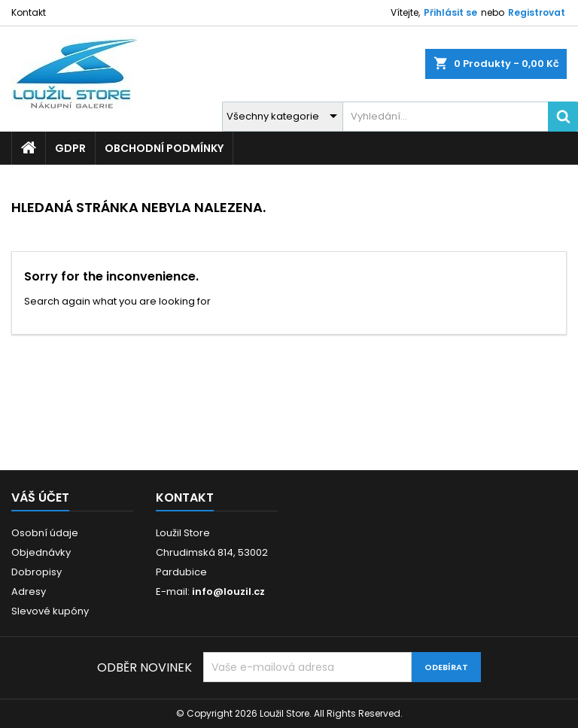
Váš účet (40, 497)
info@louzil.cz (228, 591)
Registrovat (537, 12)
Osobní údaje (45, 533)
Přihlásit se (450, 12)
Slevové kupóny (50, 611)
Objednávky (41, 552)
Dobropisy (37, 572)
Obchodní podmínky (164, 148)
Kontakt (29, 12)
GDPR (70, 148)
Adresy (29, 591)
